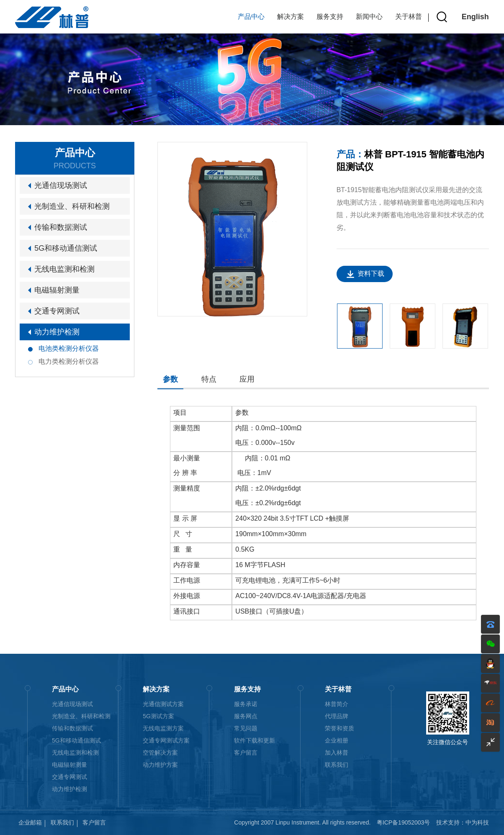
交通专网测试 (57, 311)
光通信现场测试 (61, 185)
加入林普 (337, 753)
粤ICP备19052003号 (404, 822)
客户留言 (246, 753)
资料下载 (371, 274)
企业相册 (337, 740)
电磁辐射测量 (57, 290)
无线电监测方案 (163, 728)
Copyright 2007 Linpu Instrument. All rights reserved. (302, 822)
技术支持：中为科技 (463, 822)
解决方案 (291, 17)
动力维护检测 (57, 332)
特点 (209, 379)
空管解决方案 (160, 753)
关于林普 (409, 17)
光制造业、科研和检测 (72, 206)
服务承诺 (246, 704)
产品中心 (251, 17)
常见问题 (246, 728)
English (475, 17)
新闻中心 (369, 17)
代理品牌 (337, 716)
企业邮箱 (30, 822)
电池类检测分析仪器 (69, 348)
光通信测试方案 (163, 704)
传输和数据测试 (61, 227)
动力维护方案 (160, 765)
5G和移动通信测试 (66, 248)
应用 (247, 379)
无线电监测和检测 (64, 269)
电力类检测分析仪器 (69, 361)
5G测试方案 (158, 716)
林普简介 (337, 704)
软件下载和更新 (255, 740)
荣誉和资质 (339, 728)
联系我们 (337, 765)
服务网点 (246, 716)
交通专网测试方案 (166, 740)
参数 (170, 379)
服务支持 (330, 17)
